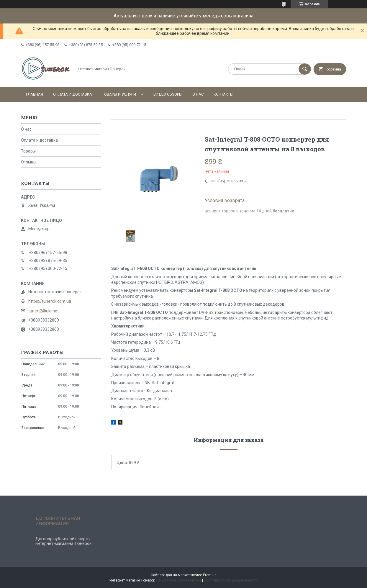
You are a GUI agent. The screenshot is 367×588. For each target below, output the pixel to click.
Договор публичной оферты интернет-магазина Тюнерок (63, 541)
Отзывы (29, 162)
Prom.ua (210, 575)
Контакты (223, 94)
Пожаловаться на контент (179, 580)
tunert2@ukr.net (44, 311)
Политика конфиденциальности (231, 580)
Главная (35, 94)
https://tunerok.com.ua (50, 301)
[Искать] (305, 69)
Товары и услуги (119, 94)
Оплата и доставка (73, 94)
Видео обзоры (168, 94)
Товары (28, 151)
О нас (198, 94)
